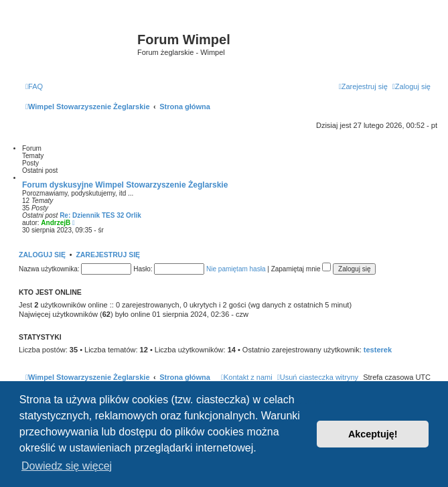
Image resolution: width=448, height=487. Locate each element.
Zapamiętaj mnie (301, 269)
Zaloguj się (42, 255)
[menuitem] (34, 86)
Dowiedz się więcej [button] (67, 466)
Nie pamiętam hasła (236, 269)
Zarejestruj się (108, 255)
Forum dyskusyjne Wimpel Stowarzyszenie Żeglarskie (125, 185)
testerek (378, 350)
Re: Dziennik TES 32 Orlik (100, 215)
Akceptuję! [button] (373, 434)
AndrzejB (56, 223)
